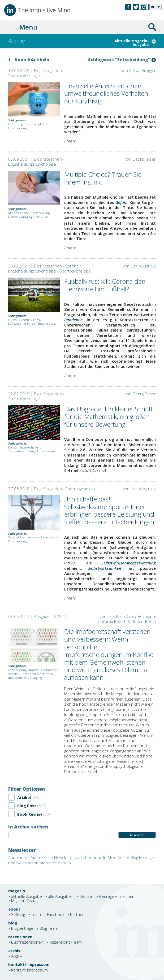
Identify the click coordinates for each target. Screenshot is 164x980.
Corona (72, 266)
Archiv (17, 956)
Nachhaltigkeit (35, 124)
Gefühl (121, 202)
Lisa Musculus (143, 266)
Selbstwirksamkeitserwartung (129, 563)
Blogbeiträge (22, 929)
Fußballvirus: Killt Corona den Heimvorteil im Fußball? (105, 285)
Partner (77, 914)
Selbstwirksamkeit (20, 537)
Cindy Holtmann (141, 616)
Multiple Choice (18, 213)
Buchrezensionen (27, 942)
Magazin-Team (24, 901)
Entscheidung (17, 128)
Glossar (86, 896)
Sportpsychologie (75, 271)
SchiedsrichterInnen (21, 323)
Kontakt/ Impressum (29, 970)
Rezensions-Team (66, 942)
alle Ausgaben (61, 896)
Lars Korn (116, 616)
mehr (72, 141)
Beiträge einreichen (117, 896)
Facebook (56, 914)
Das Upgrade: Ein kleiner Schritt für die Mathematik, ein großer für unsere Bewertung (108, 416)
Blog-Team (49, 929)
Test (46, 217)
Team (36, 914)
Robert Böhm (144, 621)
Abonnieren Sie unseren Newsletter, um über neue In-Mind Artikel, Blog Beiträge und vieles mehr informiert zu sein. (81, 860)
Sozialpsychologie (24, 76)
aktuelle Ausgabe (27, 896)
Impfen (34, 670)
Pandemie (73, 320)
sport (39, 537)
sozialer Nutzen (19, 674)
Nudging (36, 678)
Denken (13, 217)
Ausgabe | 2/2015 (51, 616)
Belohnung (16, 124)
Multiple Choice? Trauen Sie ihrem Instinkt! (103, 178)
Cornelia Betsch (112, 621)
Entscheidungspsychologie (32, 164)
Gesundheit (49, 670)
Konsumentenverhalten (24, 447)
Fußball (13, 320)
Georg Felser (144, 159)
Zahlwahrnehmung (21, 451)
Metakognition (31, 217)
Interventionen (18, 678)
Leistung (51, 537)
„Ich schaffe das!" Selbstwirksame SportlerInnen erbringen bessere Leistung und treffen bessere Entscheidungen (109, 510)
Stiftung (18, 914)
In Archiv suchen (28, 827)
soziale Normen (42, 674)
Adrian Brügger (142, 70)
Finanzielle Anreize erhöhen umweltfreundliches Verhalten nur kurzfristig (106, 93)
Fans (36, 320)
